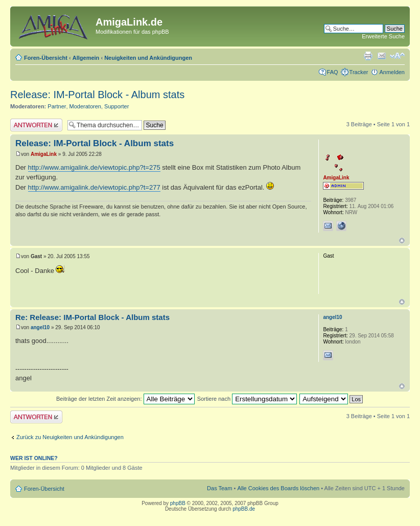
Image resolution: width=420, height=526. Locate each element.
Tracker (359, 72)
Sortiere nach (247, 399)
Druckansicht (368, 56)
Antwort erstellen (36, 125)
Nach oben (402, 241)
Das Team (219, 488)
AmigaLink (44, 154)
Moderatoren (85, 106)
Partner (57, 106)
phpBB (178, 503)
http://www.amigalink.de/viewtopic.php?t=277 (94, 187)
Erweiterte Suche (383, 36)
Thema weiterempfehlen (382, 56)
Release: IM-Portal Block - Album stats (97, 95)
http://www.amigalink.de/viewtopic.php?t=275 (94, 167)
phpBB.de (244, 509)
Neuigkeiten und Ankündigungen (148, 58)
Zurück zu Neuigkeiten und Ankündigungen (70, 437)
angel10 (40, 327)
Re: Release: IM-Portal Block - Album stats (92, 317)
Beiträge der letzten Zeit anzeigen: (125, 399)
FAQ (333, 72)
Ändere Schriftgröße (397, 56)
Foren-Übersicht (46, 58)
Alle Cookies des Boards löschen (278, 488)
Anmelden (392, 72)
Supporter (116, 106)
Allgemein (86, 58)
